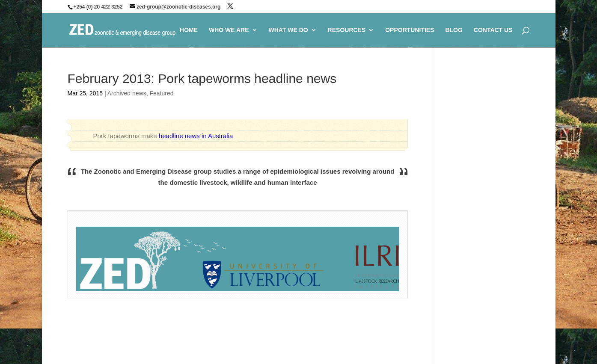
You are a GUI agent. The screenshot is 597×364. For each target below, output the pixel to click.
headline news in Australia (196, 136)
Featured (161, 93)
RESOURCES (347, 30)
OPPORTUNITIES (410, 30)
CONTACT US (493, 30)
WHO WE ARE (229, 30)
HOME (189, 30)
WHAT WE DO (288, 30)
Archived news (127, 93)
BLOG (454, 30)
